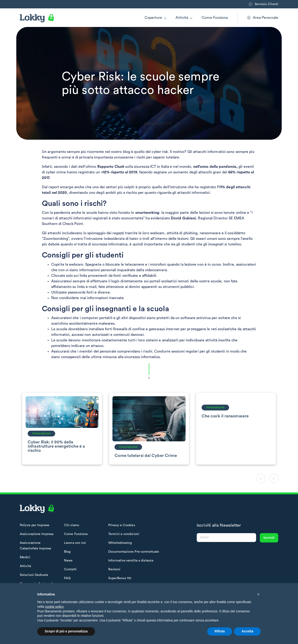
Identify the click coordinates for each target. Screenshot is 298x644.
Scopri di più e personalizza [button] (66, 631)
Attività (182, 18)
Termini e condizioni (124, 534)
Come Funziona (215, 18)
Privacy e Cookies (122, 525)
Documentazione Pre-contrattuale (134, 552)
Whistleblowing (120, 543)
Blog (67, 552)
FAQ (67, 578)
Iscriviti (269, 538)
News (68, 561)
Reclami (114, 569)
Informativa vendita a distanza (131, 561)
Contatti (70, 569)
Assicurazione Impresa (37, 534)
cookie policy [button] (54, 607)
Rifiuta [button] (220, 631)
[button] (258, 594)
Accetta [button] (247, 631)
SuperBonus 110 (120, 578)
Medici (25, 557)
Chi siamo (72, 525)
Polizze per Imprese (35, 525)
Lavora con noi (75, 543)
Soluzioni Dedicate (34, 575)
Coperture (153, 18)
